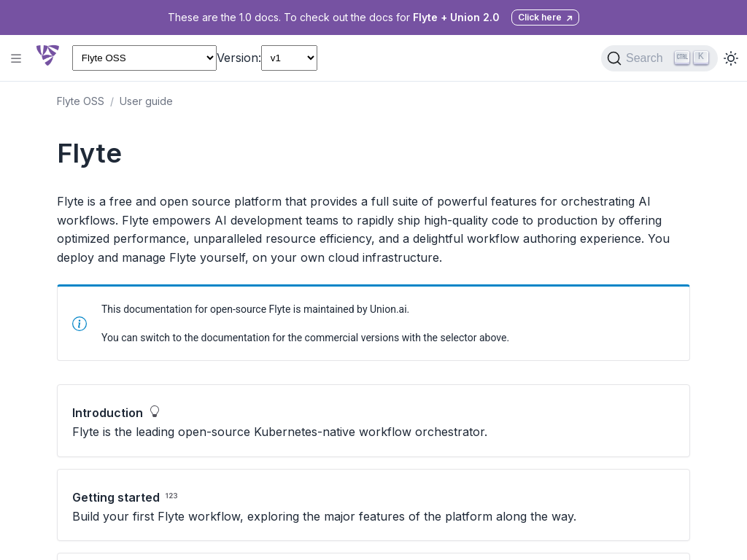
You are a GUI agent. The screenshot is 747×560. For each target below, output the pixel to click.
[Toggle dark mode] (731, 58)
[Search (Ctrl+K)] (659, 58)
